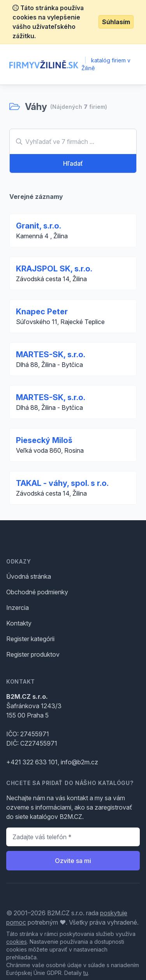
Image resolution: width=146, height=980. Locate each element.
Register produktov (33, 654)
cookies (17, 942)
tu (86, 973)
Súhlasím (116, 22)
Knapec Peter (42, 312)
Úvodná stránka (29, 576)
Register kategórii (30, 639)
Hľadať (73, 163)
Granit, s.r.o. (39, 226)
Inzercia (18, 608)
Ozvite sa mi (73, 861)
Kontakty (19, 623)
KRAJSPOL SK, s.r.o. (54, 269)
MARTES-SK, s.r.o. (51, 354)
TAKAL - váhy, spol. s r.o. (62, 483)
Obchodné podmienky (37, 592)
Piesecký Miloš (44, 440)
